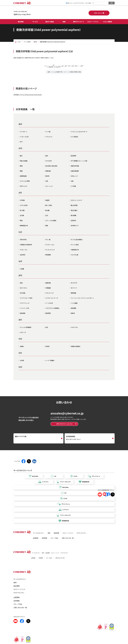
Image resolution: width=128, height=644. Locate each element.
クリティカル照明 (25, 181)
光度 (72, 181)
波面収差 (48, 283)
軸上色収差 (74, 205)
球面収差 (48, 171)
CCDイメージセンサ (76, 200)
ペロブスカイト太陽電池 (52, 308)
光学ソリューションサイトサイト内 (75, 3)
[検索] (100, 3)
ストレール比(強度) (51, 220)
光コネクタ (74, 283)
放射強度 (23, 313)
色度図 (47, 200)
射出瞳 (47, 210)
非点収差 (23, 293)
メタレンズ (23, 332)
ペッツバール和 (24, 308)
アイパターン (24, 132)
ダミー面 (48, 240)
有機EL (22, 346)
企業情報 (36, 538)
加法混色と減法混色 (51, 166)
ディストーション (50, 245)
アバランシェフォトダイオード (79, 132)
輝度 (21, 171)
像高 (47, 226)
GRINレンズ (74, 176)
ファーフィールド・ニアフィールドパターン (82, 298)
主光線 (22, 215)
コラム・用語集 (107, 22)
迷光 (47, 327)
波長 (21, 283)
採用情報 (44, 538)
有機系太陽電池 (76, 346)
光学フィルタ (24, 186)
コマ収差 (73, 186)
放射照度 (48, 313)
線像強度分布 (24, 226)
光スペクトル (24, 288)
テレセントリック (50, 250)
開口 (21, 156)
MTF (21, 142)
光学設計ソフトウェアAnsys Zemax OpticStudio (28, 95)
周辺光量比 (74, 210)
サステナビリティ (81, 533)
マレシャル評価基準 (26, 327)
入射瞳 (22, 269)
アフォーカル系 (24, 137)
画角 (21, 166)
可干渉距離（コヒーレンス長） (79, 161)
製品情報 (21, 22)
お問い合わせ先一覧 (68, 538)
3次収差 (22, 200)
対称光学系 (23, 240)
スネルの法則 (24, 205)
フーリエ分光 (49, 303)
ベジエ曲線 (74, 303)
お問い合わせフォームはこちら (64, 424)
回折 (47, 156)
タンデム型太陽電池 (77, 240)
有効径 (47, 346)
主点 (47, 215)
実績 (64, 22)
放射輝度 (73, 308)
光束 (47, 181)
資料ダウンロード (78, 22)
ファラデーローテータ (52, 298)
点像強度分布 (75, 250)
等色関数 (48, 255)
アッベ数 (48, 132)
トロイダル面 (74, 255)
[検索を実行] (112, 3)
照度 (21, 220)
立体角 (22, 360)
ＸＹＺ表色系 (74, 137)
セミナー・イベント (93, 22)
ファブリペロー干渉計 (26, 298)
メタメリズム (74, 327)
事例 (49, 533)
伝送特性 (23, 255)
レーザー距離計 (50, 360)
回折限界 (73, 156)
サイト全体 (88, 3)
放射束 (73, 313)
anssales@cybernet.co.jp (67, 413)
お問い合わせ (98, 13)
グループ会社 (54, 538)
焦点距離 (73, 215)
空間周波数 (23, 176)
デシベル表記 (75, 245)
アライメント (49, 137)
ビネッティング (49, 293)
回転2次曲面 (24, 161)
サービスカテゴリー (39, 533)
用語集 (35, 42)
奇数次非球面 (75, 166)
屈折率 (47, 176)
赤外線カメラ (75, 226)
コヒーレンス (49, 186)
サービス (35, 22)
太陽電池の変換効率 (26, 245)
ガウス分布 (48, 161)
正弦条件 (73, 220)
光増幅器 (48, 288)
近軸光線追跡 (75, 171)
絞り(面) (22, 210)
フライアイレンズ (25, 303)
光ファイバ (74, 288)
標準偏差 (73, 293)
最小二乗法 (49, 205)
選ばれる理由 (50, 22)
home (19, 42)
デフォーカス (24, 250)
